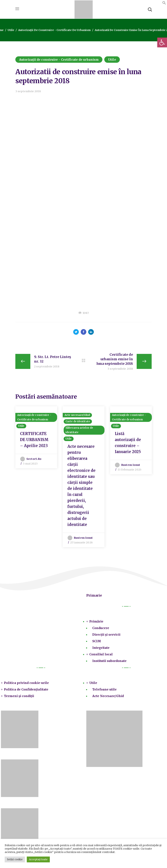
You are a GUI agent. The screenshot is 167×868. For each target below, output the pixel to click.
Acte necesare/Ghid (77, 417)
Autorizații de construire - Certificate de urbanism (54, 30)
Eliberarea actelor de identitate (79, 432)
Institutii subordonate (109, 662)
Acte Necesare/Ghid (108, 697)
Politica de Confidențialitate (26, 691)
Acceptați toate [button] (38, 859)
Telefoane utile (104, 691)
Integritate (101, 649)
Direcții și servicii (106, 636)
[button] (162, 42)
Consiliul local (101, 656)
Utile (12, 30)
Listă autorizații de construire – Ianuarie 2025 (128, 444)
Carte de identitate (78, 423)
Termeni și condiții (19, 697)
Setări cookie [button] (15, 859)
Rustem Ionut (83, 539)
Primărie (96, 623)
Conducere (101, 629)
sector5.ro (34, 460)
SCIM (97, 643)
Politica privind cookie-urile (26, 684)
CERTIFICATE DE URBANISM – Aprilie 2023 (34, 441)
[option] (36, 438)
